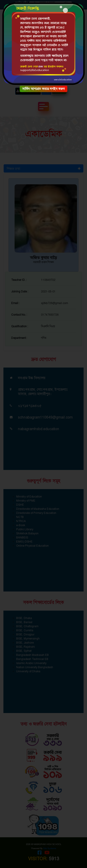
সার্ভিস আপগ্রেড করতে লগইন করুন (43, 89)
